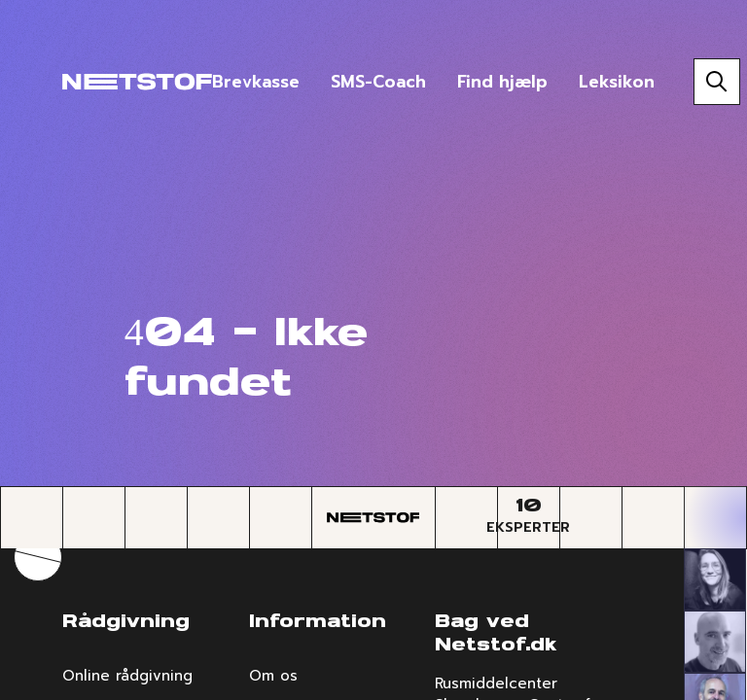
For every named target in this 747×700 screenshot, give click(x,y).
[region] (373, 350)
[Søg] (717, 82)
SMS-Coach (378, 82)
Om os (273, 676)
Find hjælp (502, 82)
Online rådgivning (127, 676)
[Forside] (137, 82)
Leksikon (617, 82)
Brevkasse (256, 82)
